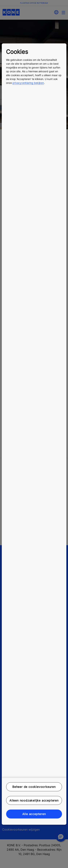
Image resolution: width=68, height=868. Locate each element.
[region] (34, 434)
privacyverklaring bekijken (28, 83)
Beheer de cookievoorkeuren (34, 787)
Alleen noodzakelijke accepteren (34, 800)
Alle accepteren (34, 814)
